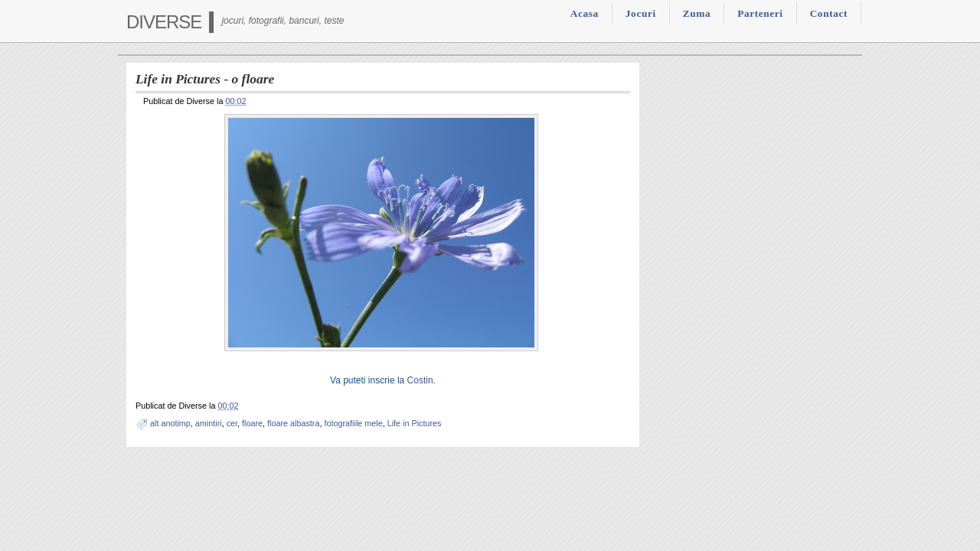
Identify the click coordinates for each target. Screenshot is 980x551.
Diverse (164, 22)
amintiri (209, 423)
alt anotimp (170, 423)
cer (232, 423)
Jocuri (641, 13)
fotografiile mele (353, 423)
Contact (829, 13)
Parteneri (760, 13)
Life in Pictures (415, 423)
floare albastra (293, 423)
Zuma (697, 13)
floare (252, 423)
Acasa (585, 13)
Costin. (421, 380)
